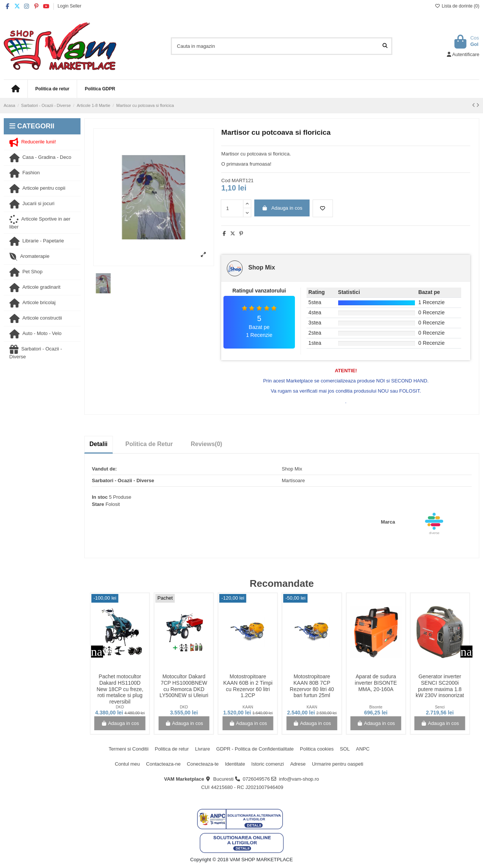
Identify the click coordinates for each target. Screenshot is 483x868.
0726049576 (256, 779)
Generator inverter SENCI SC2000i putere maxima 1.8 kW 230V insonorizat (440, 686)
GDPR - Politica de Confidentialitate (255, 749)
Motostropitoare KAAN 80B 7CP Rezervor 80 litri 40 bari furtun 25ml (312, 686)
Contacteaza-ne (163, 764)
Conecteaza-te (203, 764)
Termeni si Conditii (129, 749)
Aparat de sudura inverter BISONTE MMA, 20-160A (376, 683)
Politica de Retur (149, 444)
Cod (226, 180)
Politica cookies (317, 749)
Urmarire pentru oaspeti (338, 764)
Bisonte (376, 707)
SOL (345, 749)
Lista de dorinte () (457, 6)
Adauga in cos (282, 208)
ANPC (363, 749)
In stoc (100, 497)
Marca (388, 522)
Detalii (99, 444)
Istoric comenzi (268, 764)
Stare (98, 504)
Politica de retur (172, 749)
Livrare (202, 749)
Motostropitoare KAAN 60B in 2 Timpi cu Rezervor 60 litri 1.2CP (248, 686)
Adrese (298, 764)
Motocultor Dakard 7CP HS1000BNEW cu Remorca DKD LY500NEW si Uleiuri (184, 686)
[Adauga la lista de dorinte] (323, 209)
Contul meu (127, 764)
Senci (440, 707)
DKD (120, 707)
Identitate (235, 764)
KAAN (248, 707)
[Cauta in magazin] (385, 46)
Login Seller (69, 6)
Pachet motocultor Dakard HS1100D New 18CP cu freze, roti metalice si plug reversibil (120, 689)
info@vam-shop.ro (299, 779)
